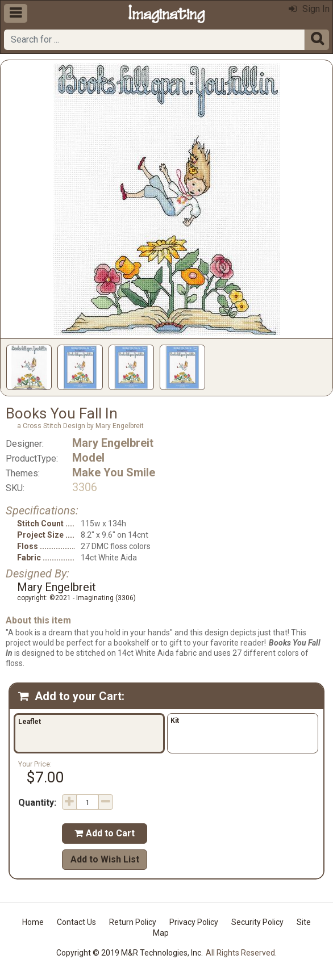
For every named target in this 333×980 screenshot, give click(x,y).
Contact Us (76, 922)
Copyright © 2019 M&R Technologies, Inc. (130, 953)
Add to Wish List (105, 859)
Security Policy (257, 922)
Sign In (309, 9)
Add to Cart (105, 833)
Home (33, 922)
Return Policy (133, 922)
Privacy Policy (194, 922)
